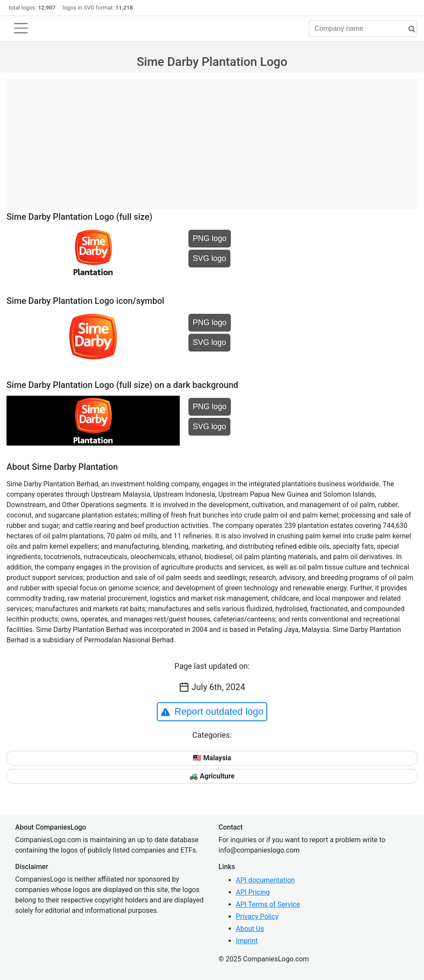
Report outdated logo (212, 712)
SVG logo (209, 258)
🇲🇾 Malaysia (212, 758)
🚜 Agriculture (212, 776)
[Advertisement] (212, 140)
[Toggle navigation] (21, 28)
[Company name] (363, 29)
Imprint (247, 941)
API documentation (266, 880)
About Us (250, 929)
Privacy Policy (257, 917)
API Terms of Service (268, 904)
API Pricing (253, 892)
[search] (408, 29)
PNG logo (210, 238)
